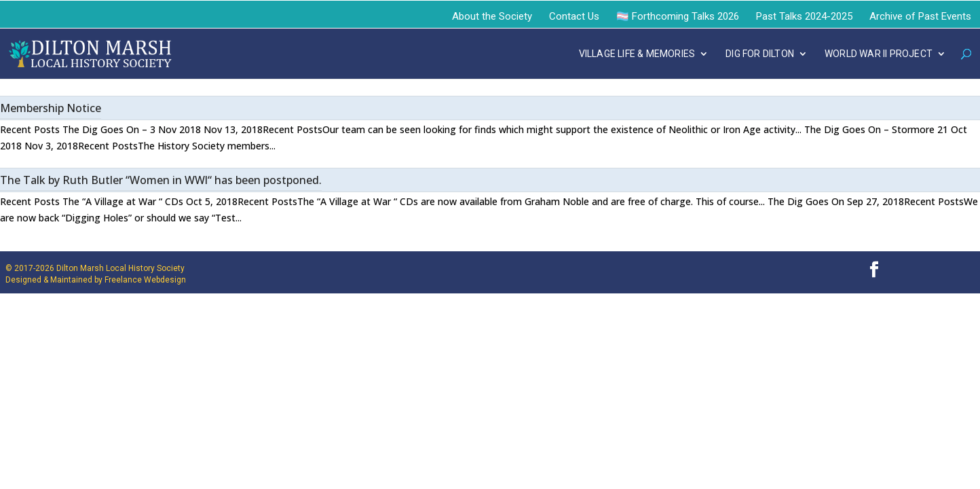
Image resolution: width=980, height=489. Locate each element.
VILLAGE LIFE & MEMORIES (637, 54)
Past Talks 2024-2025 (804, 16)
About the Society (492, 16)
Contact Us (574, 16)
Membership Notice (51, 108)
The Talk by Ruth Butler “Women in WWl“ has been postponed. (161, 180)
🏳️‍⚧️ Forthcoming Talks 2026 (678, 16)
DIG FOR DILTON (760, 54)
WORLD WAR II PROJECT (879, 54)
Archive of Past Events (920, 16)
